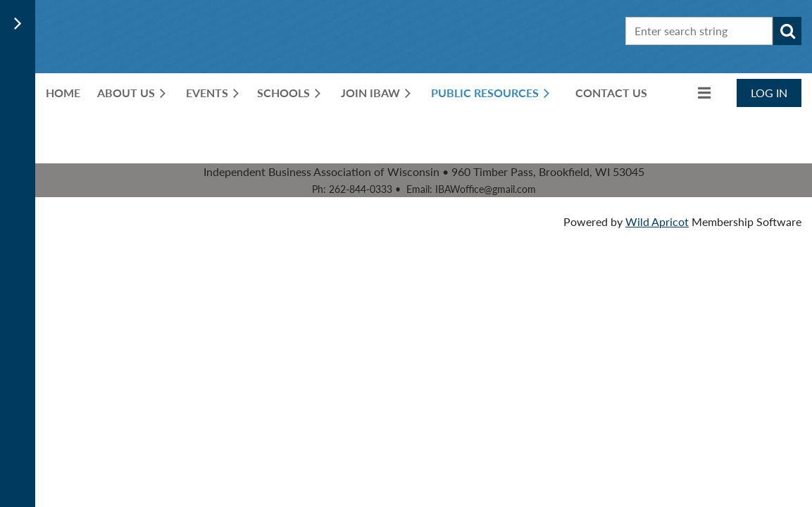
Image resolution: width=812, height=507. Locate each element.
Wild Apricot (657, 221)
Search (787, 31)
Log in (769, 93)
